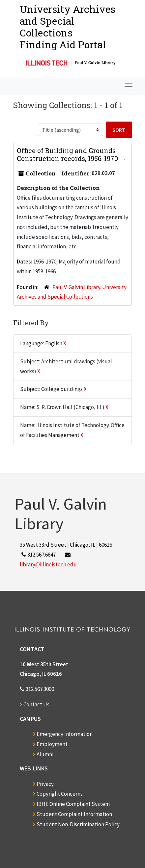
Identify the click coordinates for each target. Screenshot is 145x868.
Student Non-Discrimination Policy (78, 824)
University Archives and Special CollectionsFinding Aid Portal (68, 27)
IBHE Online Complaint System (73, 804)
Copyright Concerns (60, 794)
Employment (52, 744)
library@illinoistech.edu (48, 564)
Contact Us (36, 704)
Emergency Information (65, 734)
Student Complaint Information (74, 814)
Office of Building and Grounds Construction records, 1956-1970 (68, 154)
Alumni (45, 754)
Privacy (45, 784)
